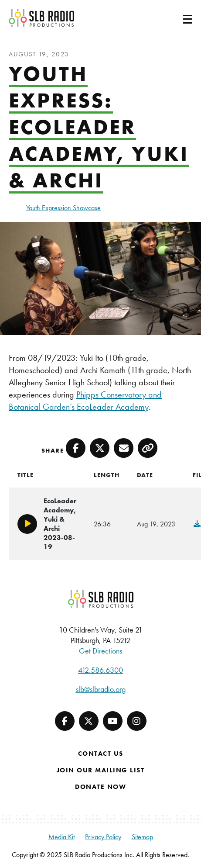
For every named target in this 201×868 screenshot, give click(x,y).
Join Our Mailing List (101, 770)
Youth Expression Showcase (63, 208)
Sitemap (142, 837)
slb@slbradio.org (101, 689)
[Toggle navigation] (177, 18)
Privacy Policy (103, 837)
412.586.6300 (100, 670)
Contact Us (101, 754)
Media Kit (61, 837)
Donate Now (100, 787)
